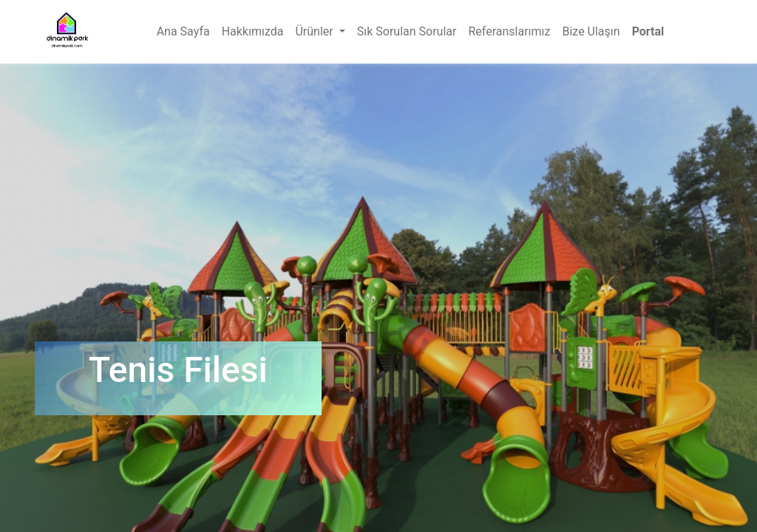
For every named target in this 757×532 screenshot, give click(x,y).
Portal (648, 31)
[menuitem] (183, 32)
